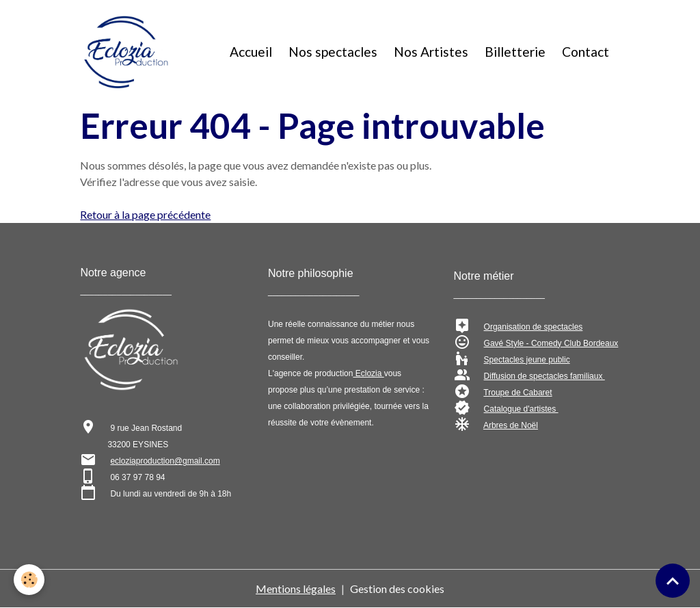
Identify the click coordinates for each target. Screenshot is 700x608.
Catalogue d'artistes (521, 409)
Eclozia (368, 373)
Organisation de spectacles (534, 327)
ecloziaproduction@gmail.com (165, 461)
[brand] (129, 52)
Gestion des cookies (397, 589)
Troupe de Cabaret (517, 393)
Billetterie (515, 52)
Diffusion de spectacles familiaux (544, 376)
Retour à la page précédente (145, 214)
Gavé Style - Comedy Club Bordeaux (551, 343)
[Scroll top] (673, 581)
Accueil (251, 52)
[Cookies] (29, 580)
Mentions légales (296, 589)
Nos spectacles (333, 52)
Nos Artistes (431, 52)
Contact (585, 52)
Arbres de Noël (511, 425)
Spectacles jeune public (527, 360)
